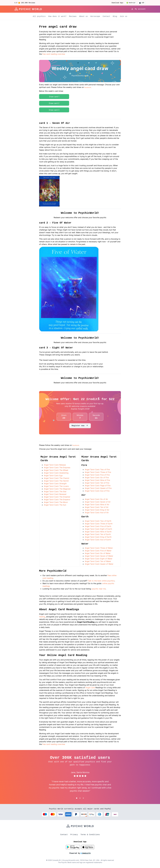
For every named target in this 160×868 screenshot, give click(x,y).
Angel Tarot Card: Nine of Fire (97, 480)
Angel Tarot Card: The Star (55, 492)
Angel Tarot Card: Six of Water (98, 553)
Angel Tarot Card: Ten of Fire (97, 483)
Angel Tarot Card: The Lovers (56, 486)
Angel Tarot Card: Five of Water (98, 551)
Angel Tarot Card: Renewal (55, 494)
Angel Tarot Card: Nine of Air (97, 505)
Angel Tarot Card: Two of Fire (97, 470)
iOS (142, 3)
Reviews (73, 16)
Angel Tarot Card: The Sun (55, 505)
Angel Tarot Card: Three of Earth (99, 524)
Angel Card (90, 688)
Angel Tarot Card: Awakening (56, 473)
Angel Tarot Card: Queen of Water (99, 564)
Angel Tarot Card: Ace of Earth (98, 540)
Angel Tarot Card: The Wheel (56, 470)
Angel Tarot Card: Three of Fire (98, 472)
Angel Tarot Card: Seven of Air (98, 502)
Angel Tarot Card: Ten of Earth (98, 534)
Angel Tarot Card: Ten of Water (98, 561)
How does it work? (57, 16)
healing (42, 617)
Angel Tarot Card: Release (55, 465)
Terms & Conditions (90, 835)
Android (131, 3)
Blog (115, 16)
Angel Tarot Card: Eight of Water (99, 559)
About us (83, 16)
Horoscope (95, 16)
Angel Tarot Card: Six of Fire (97, 478)
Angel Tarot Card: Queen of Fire (98, 488)
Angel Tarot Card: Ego (53, 476)
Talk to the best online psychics (101, 581)
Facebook (88, 87)
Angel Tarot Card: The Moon (56, 502)
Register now (80, 426)
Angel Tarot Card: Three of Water (99, 548)
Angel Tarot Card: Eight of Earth (98, 529)
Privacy (74, 835)
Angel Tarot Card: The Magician (57, 489)
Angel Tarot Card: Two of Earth (98, 521)
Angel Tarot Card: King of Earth (98, 537)
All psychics (39, 16)
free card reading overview (54, 54)
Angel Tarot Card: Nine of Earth (98, 532)
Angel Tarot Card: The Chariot (57, 478)
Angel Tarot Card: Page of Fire (98, 486)
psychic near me (99, 589)
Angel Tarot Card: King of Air (97, 510)
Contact (106, 16)
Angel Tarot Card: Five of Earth (98, 526)
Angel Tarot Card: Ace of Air (97, 513)
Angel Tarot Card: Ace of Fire (97, 491)
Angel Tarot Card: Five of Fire (97, 475)
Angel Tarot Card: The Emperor (57, 500)
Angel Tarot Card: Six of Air (96, 499)
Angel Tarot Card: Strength (55, 484)
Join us (123, 16)
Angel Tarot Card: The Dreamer (57, 497)
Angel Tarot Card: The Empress (57, 468)
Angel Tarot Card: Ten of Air (97, 507)
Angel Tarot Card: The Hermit (56, 481)
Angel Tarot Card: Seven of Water (99, 556)
